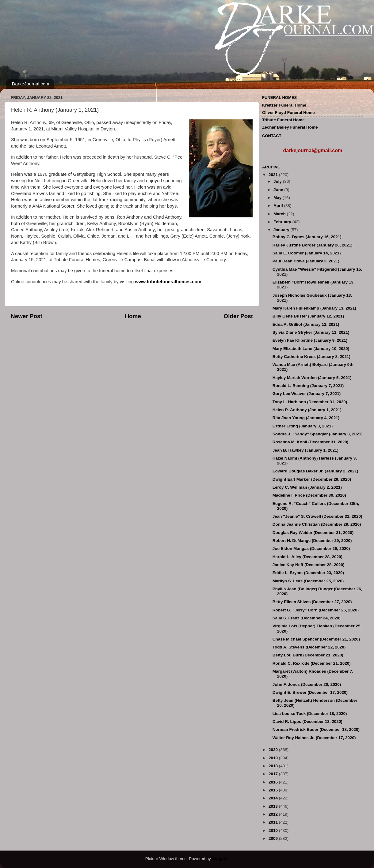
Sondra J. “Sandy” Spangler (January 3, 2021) (318, 434)
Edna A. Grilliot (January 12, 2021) (306, 324)
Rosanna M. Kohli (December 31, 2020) (311, 442)
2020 (274, 750)
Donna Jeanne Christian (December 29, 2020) (317, 524)
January (282, 230)
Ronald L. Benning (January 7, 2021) (308, 386)
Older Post (238, 316)
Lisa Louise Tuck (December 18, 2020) (310, 714)
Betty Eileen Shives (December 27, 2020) (312, 602)
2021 (274, 175)
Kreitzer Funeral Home (284, 105)
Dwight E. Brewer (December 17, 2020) (310, 692)
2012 (274, 814)
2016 (274, 782)
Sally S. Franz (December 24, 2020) (307, 618)
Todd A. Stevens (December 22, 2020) (309, 647)
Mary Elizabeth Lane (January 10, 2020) (311, 349)
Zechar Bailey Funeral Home (290, 127)
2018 (274, 766)
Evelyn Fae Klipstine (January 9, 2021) (310, 340)
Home (133, 316)
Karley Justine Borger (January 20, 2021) (313, 245)
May (278, 198)
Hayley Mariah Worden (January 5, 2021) (312, 378)
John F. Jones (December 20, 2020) (307, 684)
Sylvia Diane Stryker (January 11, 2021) (311, 332)
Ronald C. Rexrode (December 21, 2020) (312, 663)
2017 (274, 774)
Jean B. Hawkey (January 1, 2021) (305, 450)
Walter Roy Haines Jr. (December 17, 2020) (314, 738)
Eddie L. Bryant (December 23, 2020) (308, 573)
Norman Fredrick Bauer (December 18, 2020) (316, 729)
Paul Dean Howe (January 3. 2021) (306, 261)
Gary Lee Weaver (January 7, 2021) (307, 394)
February (283, 222)
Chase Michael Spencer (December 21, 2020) (316, 639)
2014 (274, 798)
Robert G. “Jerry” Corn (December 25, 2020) (316, 610)
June (279, 190)
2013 (274, 806)
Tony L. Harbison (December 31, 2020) (310, 402)
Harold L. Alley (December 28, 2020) (307, 557)
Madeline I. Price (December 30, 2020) (309, 495)
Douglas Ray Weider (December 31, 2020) (313, 533)
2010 (274, 830)
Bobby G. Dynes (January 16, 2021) (307, 237)
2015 (274, 790)
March (280, 214)
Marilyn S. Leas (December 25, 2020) (308, 581)
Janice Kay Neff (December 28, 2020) (309, 565)
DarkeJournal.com (31, 84)
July (278, 181)
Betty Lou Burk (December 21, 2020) (308, 655)
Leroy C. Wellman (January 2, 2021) (307, 487)
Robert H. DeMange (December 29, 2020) (312, 541)
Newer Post (27, 316)
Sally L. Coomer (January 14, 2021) (307, 253)
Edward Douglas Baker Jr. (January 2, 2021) (315, 471)
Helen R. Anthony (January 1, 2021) (307, 410)
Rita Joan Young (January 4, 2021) (306, 418)
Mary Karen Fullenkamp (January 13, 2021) (314, 308)
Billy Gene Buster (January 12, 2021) (308, 316)
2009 (274, 838)
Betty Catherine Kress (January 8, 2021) (311, 357)
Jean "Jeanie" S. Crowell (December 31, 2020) (317, 516)
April (279, 206)
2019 (274, 758)
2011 (274, 822)
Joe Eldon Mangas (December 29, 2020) (311, 549)
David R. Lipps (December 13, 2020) (307, 721)
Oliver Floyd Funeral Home (288, 113)
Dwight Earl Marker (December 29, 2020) (312, 479)
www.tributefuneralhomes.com (168, 282)
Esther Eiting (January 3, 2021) (303, 426)
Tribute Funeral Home (283, 120)
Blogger (220, 859)
